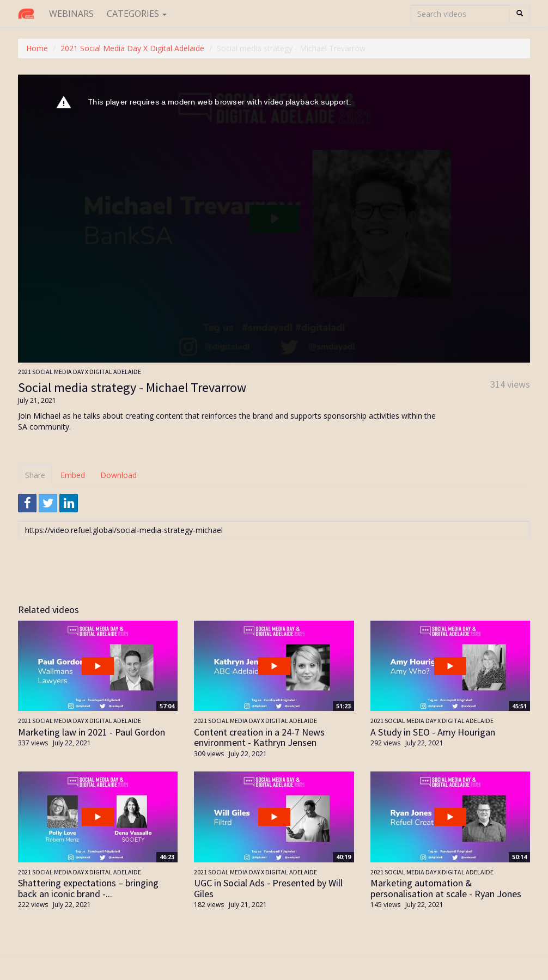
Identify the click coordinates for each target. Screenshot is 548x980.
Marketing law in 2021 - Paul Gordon (92, 732)
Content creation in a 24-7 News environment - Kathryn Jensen (259, 737)
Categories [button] (137, 14)
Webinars (71, 14)
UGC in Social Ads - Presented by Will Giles (268, 888)
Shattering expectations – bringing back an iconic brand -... (88, 888)
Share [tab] (35, 475)
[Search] (520, 14)
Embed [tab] (73, 475)
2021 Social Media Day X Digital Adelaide (132, 48)
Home (37, 48)
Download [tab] (118, 475)
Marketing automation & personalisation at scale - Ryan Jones (446, 888)
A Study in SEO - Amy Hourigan (433, 732)
